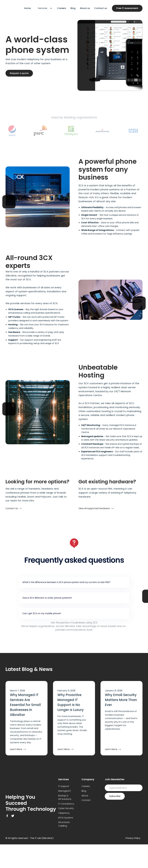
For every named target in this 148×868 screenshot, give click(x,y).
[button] (44, 8)
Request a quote (19, 73)
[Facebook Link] (7, 816)
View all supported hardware (94, 508)
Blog (73, 8)
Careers (62, 8)
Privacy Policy (133, 838)
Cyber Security (66, 808)
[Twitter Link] (13, 816)
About (85, 796)
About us (85, 8)
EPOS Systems (66, 818)
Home (27, 8)
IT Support (64, 786)
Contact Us (12, 508)
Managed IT (65, 791)
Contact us (101, 8)
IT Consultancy (66, 804)
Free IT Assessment (127, 8)
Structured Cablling (64, 824)
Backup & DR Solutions (65, 797)
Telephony (64, 813)
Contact (86, 800)
